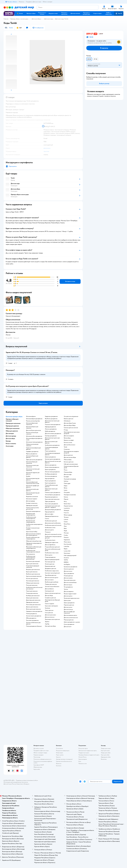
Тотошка (66, 517)
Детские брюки (49, 589)
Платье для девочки (31, 614)
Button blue (67, 504)
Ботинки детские (69, 462)
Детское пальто (49, 580)
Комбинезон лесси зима (52, 553)
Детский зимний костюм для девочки (53, 462)
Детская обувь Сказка (70, 423)
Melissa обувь (68, 460)
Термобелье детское (51, 575)
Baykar (66, 549)
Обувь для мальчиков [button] (13, 428)
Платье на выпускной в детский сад (32, 508)
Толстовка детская (50, 562)
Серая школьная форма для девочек (33, 449)
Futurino (66, 513)
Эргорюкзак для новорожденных (31, 521)
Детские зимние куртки (52, 578)
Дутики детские (68, 455)
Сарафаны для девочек (32, 452)
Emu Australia (68, 544)
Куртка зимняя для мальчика (34, 576)
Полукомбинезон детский (52, 547)
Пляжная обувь (68, 472)
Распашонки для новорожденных (31, 514)
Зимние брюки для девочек (53, 495)
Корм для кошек (105, 751)
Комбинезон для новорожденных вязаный (33, 551)
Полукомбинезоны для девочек (51, 486)
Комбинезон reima (50, 528)
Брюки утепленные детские (53, 593)
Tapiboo (47, 622)
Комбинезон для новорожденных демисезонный (31, 558)
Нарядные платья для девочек (34, 611)
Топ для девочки (68, 587)
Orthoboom (67, 421)
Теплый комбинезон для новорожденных (33, 538)
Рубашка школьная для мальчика (32, 445)
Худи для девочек (50, 479)
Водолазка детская (50, 566)
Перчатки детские (69, 605)
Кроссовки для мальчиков (52, 499)
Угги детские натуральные (71, 416)
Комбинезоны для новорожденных (31, 518)
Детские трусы (68, 585)
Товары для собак (106, 753)
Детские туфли (49, 514)
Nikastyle (66, 511)
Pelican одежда (68, 515)
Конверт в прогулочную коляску (33, 529)
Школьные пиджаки (32, 499)
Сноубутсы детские (50, 598)
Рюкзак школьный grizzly (33, 421)
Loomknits (67, 508)
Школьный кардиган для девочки (33, 473)
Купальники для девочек (71, 567)
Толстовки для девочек (32, 620)
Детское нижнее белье (70, 583)
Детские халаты (68, 578)
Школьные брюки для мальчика (32, 427)
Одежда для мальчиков (32, 602)
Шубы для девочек (50, 431)
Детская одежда (30, 501)
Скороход (67, 449)
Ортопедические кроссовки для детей (72, 433)
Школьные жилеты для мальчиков (32, 466)
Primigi (66, 430)
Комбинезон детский (51, 521)
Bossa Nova (67, 524)
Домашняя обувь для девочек (53, 510)
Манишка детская (69, 620)
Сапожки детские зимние (71, 428)
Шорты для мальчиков (32, 598)
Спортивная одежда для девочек (51, 448)
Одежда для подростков (52, 542)
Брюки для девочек (50, 470)
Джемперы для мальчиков (33, 600)
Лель (65, 526)
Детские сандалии (69, 436)
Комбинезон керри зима (52, 571)
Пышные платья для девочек (53, 425)
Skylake (28, 476)
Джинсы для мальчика (32, 607)
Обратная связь (38, 767)
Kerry (65, 502)
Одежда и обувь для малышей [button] (12, 420)
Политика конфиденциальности (42, 759)
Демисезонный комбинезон (53, 523)
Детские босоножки (70, 445)
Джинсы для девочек (51, 465)
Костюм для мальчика (32, 579)
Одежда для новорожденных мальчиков (34, 544)
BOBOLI (66, 562)
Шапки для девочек (69, 603)
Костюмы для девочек (51, 476)
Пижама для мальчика (32, 593)
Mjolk (65, 531)
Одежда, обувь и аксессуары (19, 19)
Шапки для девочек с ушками (72, 622)
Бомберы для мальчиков (33, 596)
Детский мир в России (10, 784)
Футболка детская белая (52, 582)
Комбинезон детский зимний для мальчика (34, 588)
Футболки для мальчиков (33, 574)
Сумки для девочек (69, 624)
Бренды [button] (8, 441)
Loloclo (66, 520)
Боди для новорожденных (33, 511)
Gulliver (66, 481)
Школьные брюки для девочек (32, 457)
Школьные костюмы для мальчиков (33, 470)
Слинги (47, 519)
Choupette (67, 493)
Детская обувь (36, 19)
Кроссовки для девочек (51, 504)
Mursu (66, 470)
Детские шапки (68, 596)
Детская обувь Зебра (70, 425)
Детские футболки (50, 545)
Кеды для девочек (50, 512)
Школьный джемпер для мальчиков (33, 494)
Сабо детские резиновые (71, 464)
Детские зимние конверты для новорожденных (33, 535)
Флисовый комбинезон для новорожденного (34, 548)
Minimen (66, 533)
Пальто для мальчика (32, 591)
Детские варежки (69, 592)
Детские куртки (49, 530)
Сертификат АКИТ (39, 765)
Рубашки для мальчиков (33, 583)
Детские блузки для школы (34, 430)
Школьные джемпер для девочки (33, 479)
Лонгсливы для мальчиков (33, 605)
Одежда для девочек (50, 427)
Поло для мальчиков (32, 585)
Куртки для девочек (50, 483)
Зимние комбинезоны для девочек (33, 623)
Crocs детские (49, 613)
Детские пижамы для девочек (53, 434)
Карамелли (67, 540)
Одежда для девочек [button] (12, 426)
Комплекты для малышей (33, 561)
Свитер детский (49, 591)
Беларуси (27, 784)
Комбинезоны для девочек (52, 445)
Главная (6, 19)
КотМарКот (67, 565)
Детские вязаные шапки (70, 615)
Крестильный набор (32, 532)
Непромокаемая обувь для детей (71, 467)
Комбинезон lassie (50, 540)
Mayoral (66, 499)
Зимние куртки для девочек (53, 459)
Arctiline (66, 558)
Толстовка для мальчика (33, 581)
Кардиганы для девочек (51, 416)
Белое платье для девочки (52, 467)
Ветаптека (104, 759)
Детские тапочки (50, 617)
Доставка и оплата (39, 748)
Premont (66, 538)
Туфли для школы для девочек (34, 460)
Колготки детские (69, 569)
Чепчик (66, 589)
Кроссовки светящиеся (51, 606)
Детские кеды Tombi (62, 19)
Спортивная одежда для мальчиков (33, 567)
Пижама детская (68, 576)
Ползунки (48, 532)
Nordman (48, 608)
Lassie (66, 490)
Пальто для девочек (50, 451)
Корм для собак (105, 755)
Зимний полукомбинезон (52, 587)
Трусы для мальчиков (70, 580)
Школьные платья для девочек (34, 442)
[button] (119, 14)
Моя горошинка (30, 554)
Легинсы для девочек (51, 429)
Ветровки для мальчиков (33, 570)
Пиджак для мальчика (51, 584)
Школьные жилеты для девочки (32, 490)
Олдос (66, 486)
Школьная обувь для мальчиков (32, 463)
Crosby (66, 535)
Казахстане (20, 784)
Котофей (66, 477)
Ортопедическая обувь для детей (52, 601)
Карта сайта (37, 769)
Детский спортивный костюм (53, 534)
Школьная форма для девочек (34, 419)
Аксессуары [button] (10, 446)
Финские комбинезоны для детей (53, 550)
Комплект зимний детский (52, 573)
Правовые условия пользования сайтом (27, 780)
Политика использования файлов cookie (43, 762)
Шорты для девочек (50, 457)
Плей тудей (67, 484)
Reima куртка (49, 555)
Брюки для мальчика (32, 572)
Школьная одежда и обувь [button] (14, 417)
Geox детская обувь (50, 626)
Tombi (66, 447)
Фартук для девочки (32, 454)
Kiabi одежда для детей (70, 556)
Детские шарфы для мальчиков (69, 612)
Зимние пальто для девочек (34, 616)
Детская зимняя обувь (70, 457)
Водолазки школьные (32, 497)
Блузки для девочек (50, 481)
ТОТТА (66, 560)
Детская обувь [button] (10, 439)
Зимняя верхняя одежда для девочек (52, 454)
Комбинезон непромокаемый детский (53, 537)
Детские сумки (68, 607)
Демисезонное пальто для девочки (52, 422)
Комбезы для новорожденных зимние (34, 525)
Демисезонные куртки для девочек (52, 439)
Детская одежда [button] (11, 436)
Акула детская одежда (70, 479)
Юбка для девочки (31, 618)
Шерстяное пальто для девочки (51, 490)
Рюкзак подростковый (70, 594)
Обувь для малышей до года (34, 541)
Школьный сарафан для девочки (33, 486)
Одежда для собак (106, 757)
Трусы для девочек (69, 574)
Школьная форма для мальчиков (32, 424)
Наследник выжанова (70, 495)
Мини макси (67, 542)
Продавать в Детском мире (41, 751)
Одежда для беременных (52, 516)
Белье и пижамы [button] (11, 444)
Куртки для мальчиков (32, 564)
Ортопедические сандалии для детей (71, 452)
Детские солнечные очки (71, 618)
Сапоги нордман (50, 604)
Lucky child (67, 551)
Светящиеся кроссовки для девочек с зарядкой (52, 507)
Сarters (66, 522)
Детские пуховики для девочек (51, 442)
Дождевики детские (51, 569)
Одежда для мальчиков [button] (13, 423)
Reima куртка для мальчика (33, 609)
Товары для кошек (106, 748)
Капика (66, 497)
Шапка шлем (67, 601)
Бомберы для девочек (51, 474)
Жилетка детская (50, 564)
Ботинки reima (68, 443)
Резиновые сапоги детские (52, 619)
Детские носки (68, 571)
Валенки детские (69, 419)
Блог (80, 761)
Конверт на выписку (32, 503)
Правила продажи (38, 755)
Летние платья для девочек (52, 472)
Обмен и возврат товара (40, 753)
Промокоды (37, 757)
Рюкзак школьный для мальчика (32, 433)
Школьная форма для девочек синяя (34, 439)
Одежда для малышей (32, 506)
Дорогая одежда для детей (52, 560)
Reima (65, 488)
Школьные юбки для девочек (34, 436)
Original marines (68, 506)
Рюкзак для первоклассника (72, 598)
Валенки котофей (69, 440)
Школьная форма (31, 416)
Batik (65, 529)
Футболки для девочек (51, 419)
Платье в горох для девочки (53, 493)
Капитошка (67, 553)
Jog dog (47, 624)
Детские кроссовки (50, 615)
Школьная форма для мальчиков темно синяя (33, 483)
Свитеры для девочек (51, 436)
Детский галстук (68, 610)
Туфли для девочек (50, 502)
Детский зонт (68, 627)
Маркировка (13, 166)
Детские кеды (49, 19)
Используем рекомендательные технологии (16, 782)
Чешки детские (49, 610)
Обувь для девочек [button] (12, 431)
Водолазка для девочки (51, 497)
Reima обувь (67, 438)
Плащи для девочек (50, 557)
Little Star (67, 547)
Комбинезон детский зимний (53, 525)
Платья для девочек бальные (34, 626)
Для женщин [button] (10, 433)
